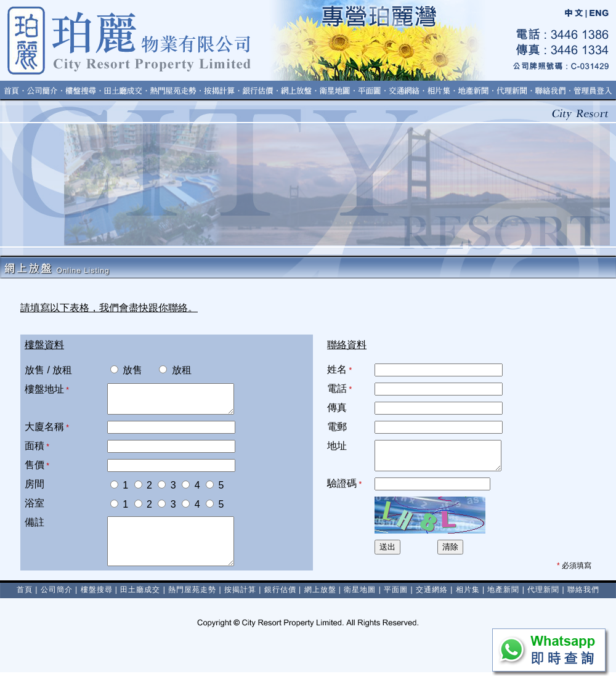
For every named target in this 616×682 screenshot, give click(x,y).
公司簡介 (57, 599)
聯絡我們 (583, 599)
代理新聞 (543, 599)
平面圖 (396, 599)
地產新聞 (503, 599)
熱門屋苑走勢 (192, 599)
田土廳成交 (140, 599)
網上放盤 (320, 599)
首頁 (25, 599)
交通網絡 (432, 599)
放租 (168, 370)
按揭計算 (240, 599)
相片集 (468, 599)
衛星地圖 (360, 599)
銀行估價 (280, 599)
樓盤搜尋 (97, 599)
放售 (126, 370)
